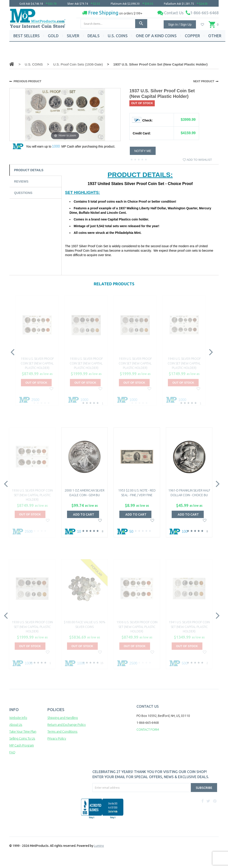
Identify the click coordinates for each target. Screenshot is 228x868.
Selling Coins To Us (22, 738)
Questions (23, 193)
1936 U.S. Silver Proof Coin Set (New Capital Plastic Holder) (37, 363)
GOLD (53, 36)
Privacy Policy (57, 738)
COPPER (192, 36)
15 (102, 663)
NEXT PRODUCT (204, 81)
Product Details (29, 170)
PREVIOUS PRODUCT (27, 81)
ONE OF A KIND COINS (156, 36)
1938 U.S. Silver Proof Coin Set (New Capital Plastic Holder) (86, 363)
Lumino (99, 846)
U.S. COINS (118, 36)
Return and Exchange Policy (67, 725)
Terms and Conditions (62, 732)
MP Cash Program (22, 745)
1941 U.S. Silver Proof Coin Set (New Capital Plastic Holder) (189, 627)
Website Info (18, 718)
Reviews (21, 181)
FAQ (12, 752)
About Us (16, 725)
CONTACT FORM (148, 730)
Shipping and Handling (63, 718)
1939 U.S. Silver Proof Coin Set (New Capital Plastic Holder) (135, 363)
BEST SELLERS (26, 36)
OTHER (215, 36)
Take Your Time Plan (23, 732)
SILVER (73, 36)
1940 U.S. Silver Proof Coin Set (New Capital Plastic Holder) (184, 363)
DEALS (94, 36)
